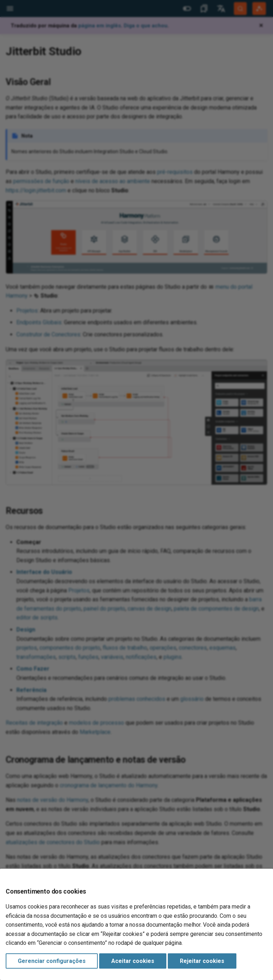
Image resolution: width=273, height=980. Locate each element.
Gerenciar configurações (52, 961)
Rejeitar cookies (202, 961)
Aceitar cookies (133, 961)
